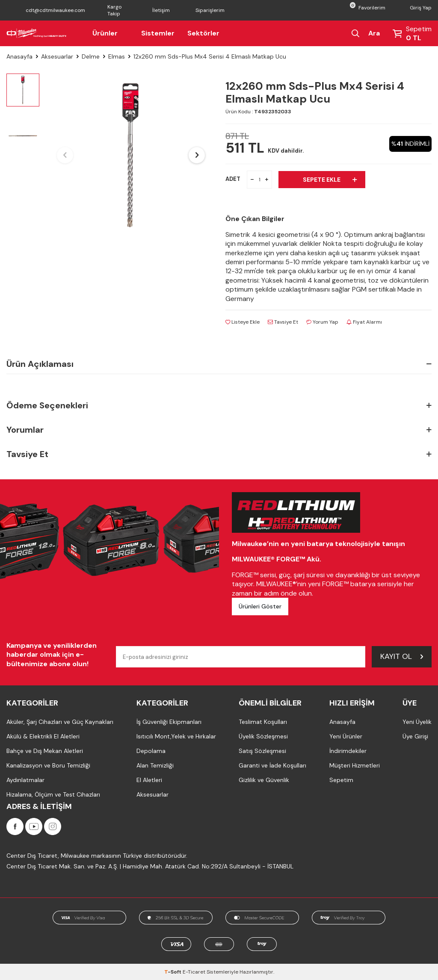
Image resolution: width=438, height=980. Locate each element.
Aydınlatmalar (25, 780)
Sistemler (158, 33)
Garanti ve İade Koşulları (272, 765)
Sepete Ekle (330, 180)
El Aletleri (149, 780)
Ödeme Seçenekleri (219, 406)
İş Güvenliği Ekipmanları (169, 722)
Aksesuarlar (57, 56)
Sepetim (341, 780)
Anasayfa (19, 56)
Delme (91, 56)
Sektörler (203, 33)
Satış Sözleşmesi (262, 751)
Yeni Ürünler (346, 736)
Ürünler (110, 33)
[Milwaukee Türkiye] (37, 33)
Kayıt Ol (402, 656)
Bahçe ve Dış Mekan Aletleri (45, 751)
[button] (65, 155)
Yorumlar (219, 430)
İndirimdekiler (348, 751)
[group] (131, 155)
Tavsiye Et (283, 322)
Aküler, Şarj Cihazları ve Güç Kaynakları (60, 722)
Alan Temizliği (155, 765)
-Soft (173, 972)
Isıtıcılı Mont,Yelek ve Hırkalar (176, 736)
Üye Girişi (415, 736)
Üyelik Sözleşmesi (263, 736)
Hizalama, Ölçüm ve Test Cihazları (53, 794)
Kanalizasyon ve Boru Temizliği (48, 765)
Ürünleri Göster (260, 606)
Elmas (117, 56)
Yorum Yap (322, 322)
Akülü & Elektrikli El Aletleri (43, 736)
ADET (233, 179)
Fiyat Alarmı (364, 322)
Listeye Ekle (243, 322)
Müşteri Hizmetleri (355, 765)
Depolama (151, 751)
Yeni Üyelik (417, 722)
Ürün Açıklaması (219, 364)
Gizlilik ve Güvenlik (264, 780)
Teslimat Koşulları (263, 722)
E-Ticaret (194, 972)
